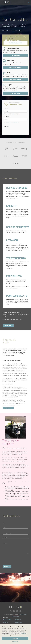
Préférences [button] (15, 641)
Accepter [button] (15, 638)
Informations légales (23, 615)
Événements (18, 619)
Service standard (7, 619)
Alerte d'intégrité (15, 616)
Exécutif (5, 621)
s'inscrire (8, 408)
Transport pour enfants (18, 623)
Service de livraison (5, 623)
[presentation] (14, 560)
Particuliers (17, 621)
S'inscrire (8, 325)
